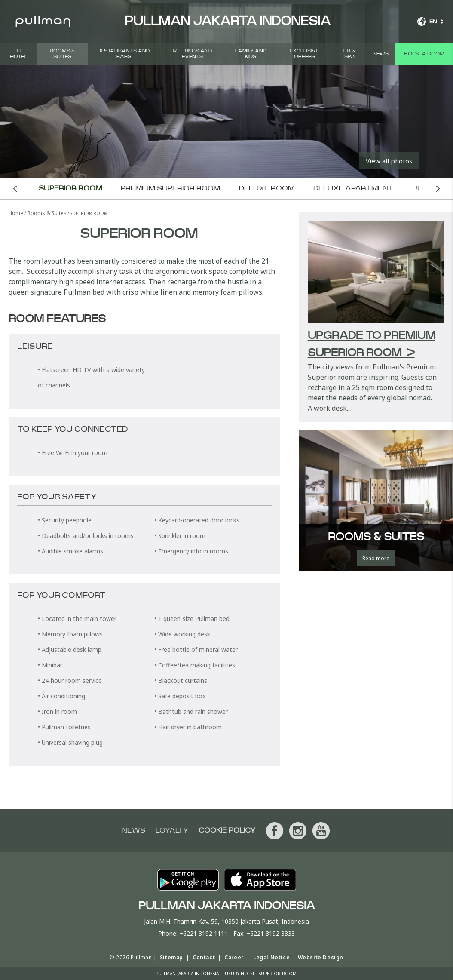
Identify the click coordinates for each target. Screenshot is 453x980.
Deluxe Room (268, 188)
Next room (438, 189)
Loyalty (172, 830)
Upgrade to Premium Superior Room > (372, 344)
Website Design (321, 957)
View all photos (389, 161)
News (381, 54)
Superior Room (71, 188)
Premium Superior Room (171, 188)
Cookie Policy (227, 830)
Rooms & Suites (62, 54)
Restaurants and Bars (124, 54)
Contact (204, 957)
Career (234, 957)
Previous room (15, 189)
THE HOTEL (18, 54)
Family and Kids (251, 54)
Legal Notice (271, 957)
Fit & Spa (350, 54)
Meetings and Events (192, 54)
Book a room (424, 54)
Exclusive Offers (304, 54)
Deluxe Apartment (354, 188)
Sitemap (171, 957)
